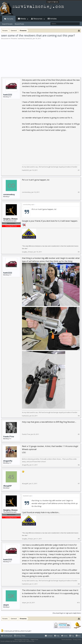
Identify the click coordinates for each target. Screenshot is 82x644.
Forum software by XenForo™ (17, 641)
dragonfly (8, 461)
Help (57, 636)
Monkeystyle (7, 636)
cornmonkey (9, 194)
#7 (79, 484)
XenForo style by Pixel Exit (44, 641)
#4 (79, 416)
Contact (49, 636)
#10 (78, 603)
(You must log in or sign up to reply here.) (67, 613)
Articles (53, 19)
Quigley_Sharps (28, 252)
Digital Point (34, 639)
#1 (79, 170)
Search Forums (7, 24)
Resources (38, 19)
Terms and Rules (67, 639)
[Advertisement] (41, 57)
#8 (79, 539)
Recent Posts (19, 24)
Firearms (14, 38)
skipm (6, 605)
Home (64, 636)
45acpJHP (7, 486)
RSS (78, 636)
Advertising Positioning (22, 639)
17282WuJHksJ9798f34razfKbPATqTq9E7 (17, 631)
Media (23, 19)
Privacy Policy (77, 639)
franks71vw (9, 437)
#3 (79, 252)
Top (72, 636)
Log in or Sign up (53, 2)
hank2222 (29, 38)
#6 (79, 465)
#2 (79, 192)
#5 (79, 434)
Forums (10, 19)
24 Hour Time (20, 636)
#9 (79, 584)
